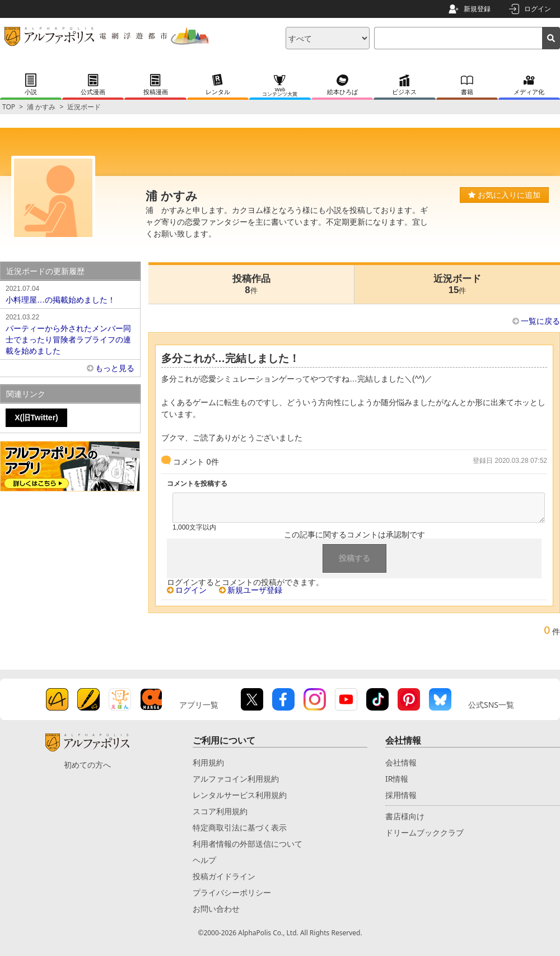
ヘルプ (204, 860)
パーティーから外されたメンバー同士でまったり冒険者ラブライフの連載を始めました (70, 333)
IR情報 (397, 779)
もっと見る (115, 368)
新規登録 (477, 9)
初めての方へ (87, 765)
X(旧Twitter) (36, 417)
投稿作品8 (251, 284)
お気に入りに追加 (504, 195)
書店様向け (405, 816)
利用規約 (208, 762)
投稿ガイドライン (224, 876)
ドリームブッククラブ (424, 832)
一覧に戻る (540, 321)
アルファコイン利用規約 (236, 779)
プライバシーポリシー (232, 892)
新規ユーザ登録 (255, 590)
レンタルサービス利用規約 (240, 795)
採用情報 (401, 795)
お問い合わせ (216, 909)
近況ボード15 (457, 284)
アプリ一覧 (199, 705)
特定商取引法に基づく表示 (240, 827)
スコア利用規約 (220, 811)
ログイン (538, 9)
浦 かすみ (41, 107)
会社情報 (401, 762)
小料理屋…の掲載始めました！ (70, 294)
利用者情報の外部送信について (248, 844)
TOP (9, 107)
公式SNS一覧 (491, 705)
